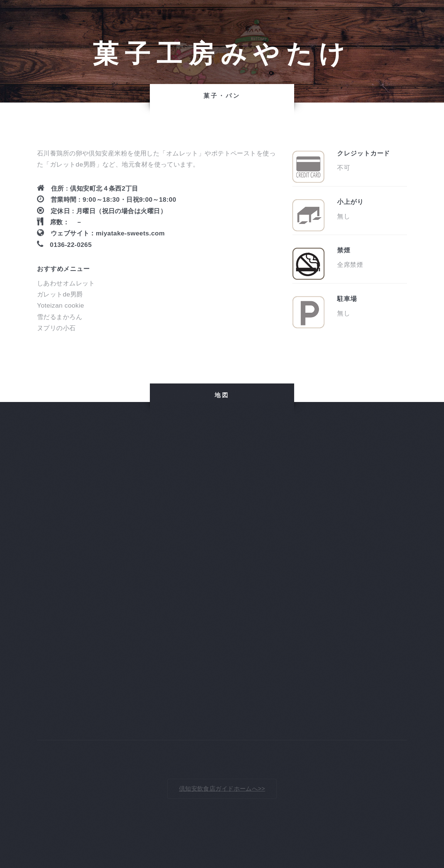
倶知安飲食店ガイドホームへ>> (222, 789)
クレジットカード (364, 153)
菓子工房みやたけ (222, 54)
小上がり (350, 202)
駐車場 (347, 299)
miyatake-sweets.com (130, 233)
